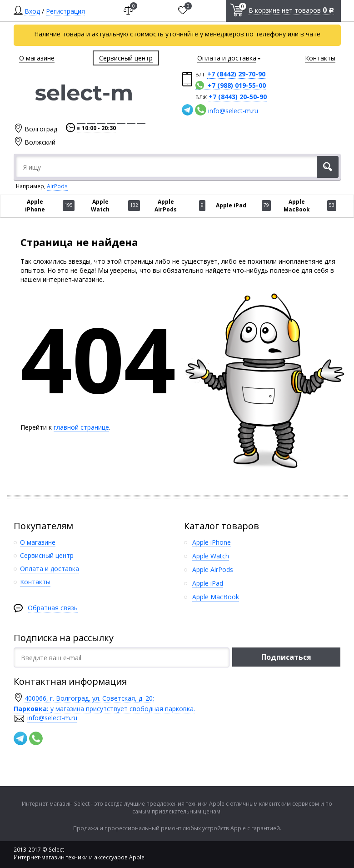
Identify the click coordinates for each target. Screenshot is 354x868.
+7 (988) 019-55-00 (237, 85)
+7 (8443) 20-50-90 (238, 97)
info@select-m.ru (233, 111)
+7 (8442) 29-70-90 (236, 74)
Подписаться (286, 657)
